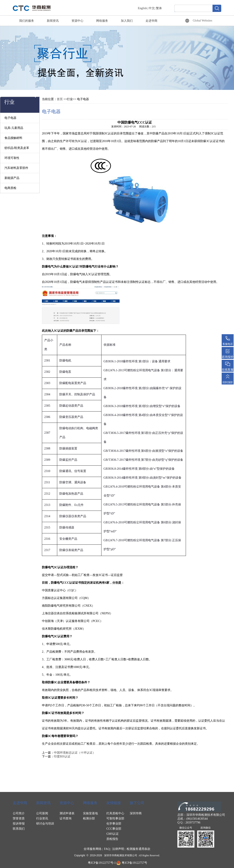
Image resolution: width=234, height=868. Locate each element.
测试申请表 (67, 813)
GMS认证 (113, 834)
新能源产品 (12, 178)
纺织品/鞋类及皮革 (17, 148)
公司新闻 (42, 813)
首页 (60, 99)
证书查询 (66, 818)
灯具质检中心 (115, 813)
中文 (152, 8)
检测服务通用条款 (138, 849)
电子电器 (10, 118)
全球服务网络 (93, 849)
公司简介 (19, 813)
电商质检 (10, 188)
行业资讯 (42, 818)
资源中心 (77, 21)
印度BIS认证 (62, 756)
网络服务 (102, 21)
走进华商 (151, 21)
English (142, 8)
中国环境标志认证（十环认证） (75, 753)
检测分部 (89, 818)
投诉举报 (19, 824)
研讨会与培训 (45, 824)
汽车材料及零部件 (16, 168)
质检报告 (112, 839)
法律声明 (118, 849)
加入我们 (127, 21)
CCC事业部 (114, 829)
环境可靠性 (12, 158)
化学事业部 (114, 824)
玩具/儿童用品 (14, 128)
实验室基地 (90, 813)
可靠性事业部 (115, 818)
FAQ (107, 849)
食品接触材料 (13, 138)
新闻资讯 (53, 21)
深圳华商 (136, 813)
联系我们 (19, 829)
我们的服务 (27, 21)
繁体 (159, 8)
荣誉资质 (19, 818)
